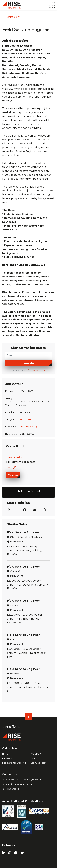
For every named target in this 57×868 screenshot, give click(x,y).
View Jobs (13, 475)
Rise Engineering (29, 427)
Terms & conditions (37, 370)
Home (5, 754)
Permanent (26, 419)
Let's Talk (11, 727)
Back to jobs (13, 17)
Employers (8, 758)
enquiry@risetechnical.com (20, 784)
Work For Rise (37, 754)
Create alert (28, 363)
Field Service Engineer (24, 532)
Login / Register (38, 763)
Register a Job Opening (14, 763)
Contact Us (36, 758)
